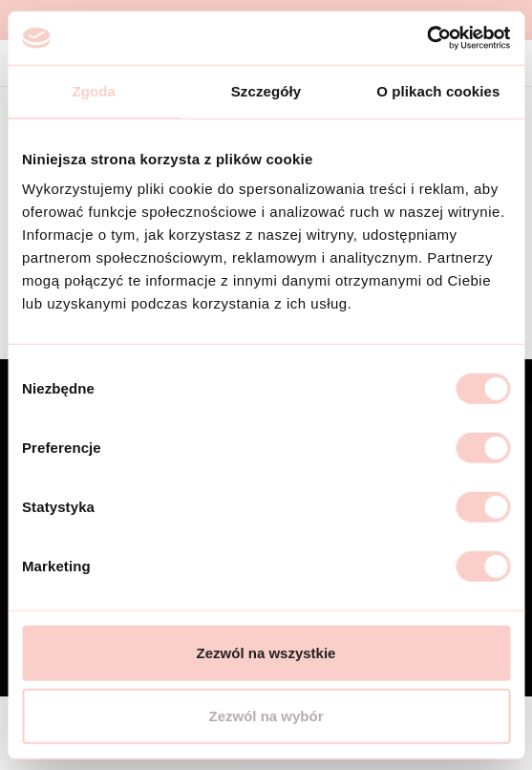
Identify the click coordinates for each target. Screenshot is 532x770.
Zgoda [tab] (94, 90)
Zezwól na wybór (266, 715)
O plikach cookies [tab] (438, 90)
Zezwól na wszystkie (266, 653)
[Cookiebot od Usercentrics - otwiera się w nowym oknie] (426, 38)
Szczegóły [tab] (266, 90)
